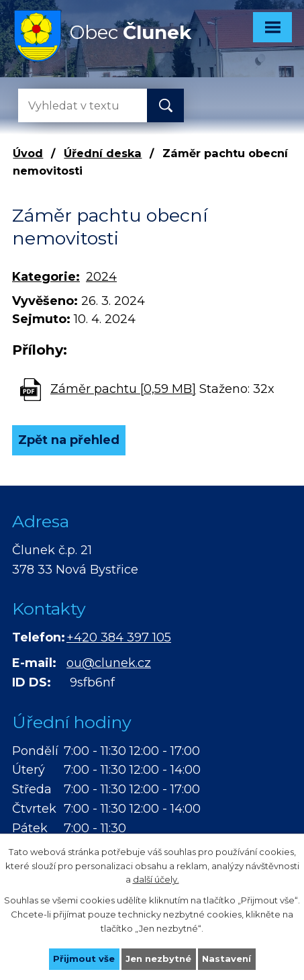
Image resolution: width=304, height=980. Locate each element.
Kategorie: (46, 277)
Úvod (28, 153)
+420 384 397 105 (119, 637)
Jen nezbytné (158, 959)
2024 (101, 277)
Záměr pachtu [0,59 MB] (123, 389)
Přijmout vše (84, 959)
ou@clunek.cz (109, 663)
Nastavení (226, 959)
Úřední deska (103, 153)
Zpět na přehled (69, 440)
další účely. (156, 879)
